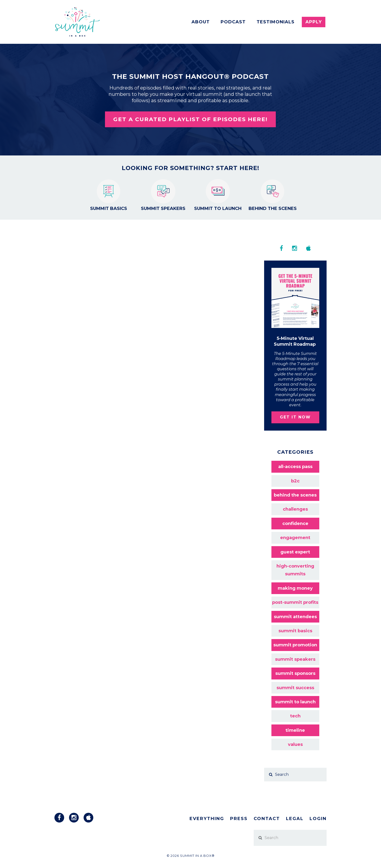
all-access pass (295, 467)
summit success (295, 688)
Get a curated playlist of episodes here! (190, 119)
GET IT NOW (295, 417)
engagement (295, 538)
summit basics (295, 631)
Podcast (233, 22)
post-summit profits (295, 602)
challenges (295, 509)
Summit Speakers (163, 195)
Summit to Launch (218, 195)
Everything (207, 819)
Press (239, 819)
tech (295, 716)
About (201, 22)
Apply (314, 22)
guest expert (295, 552)
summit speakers (295, 659)
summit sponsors (295, 673)
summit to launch (295, 702)
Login (318, 819)
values (295, 744)
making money (295, 588)
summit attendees (295, 617)
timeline (295, 730)
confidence (295, 524)
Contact (267, 819)
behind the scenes (295, 495)
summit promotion (295, 645)
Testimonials (276, 22)
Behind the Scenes (273, 195)
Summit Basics (109, 195)
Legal (295, 819)
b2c (295, 481)
